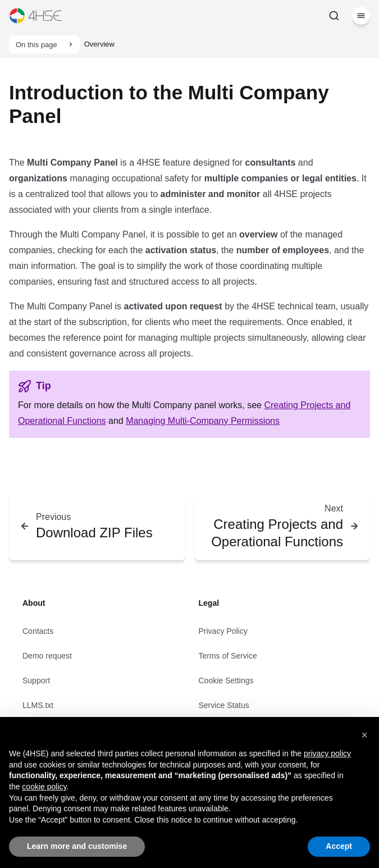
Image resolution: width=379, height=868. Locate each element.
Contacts (38, 631)
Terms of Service (228, 656)
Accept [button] (339, 846)
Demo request (47, 656)
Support (36, 680)
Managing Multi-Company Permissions (203, 421)
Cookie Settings (226, 680)
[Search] (334, 16)
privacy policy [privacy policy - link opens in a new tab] (327, 753)
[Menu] (361, 16)
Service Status (224, 705)
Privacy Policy (223, 631)
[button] (364, 735)
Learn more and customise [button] (77, 846)
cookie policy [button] (44, 787)
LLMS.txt (38, 705)
